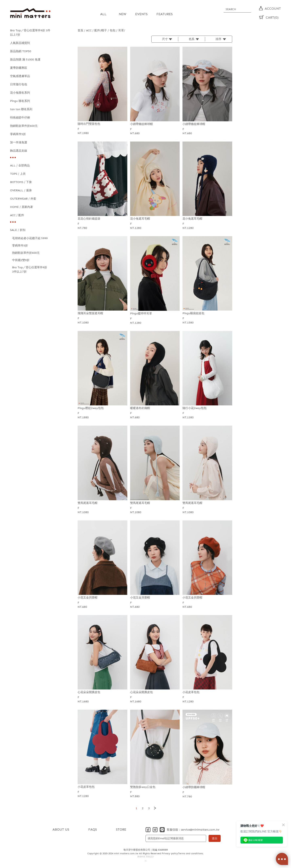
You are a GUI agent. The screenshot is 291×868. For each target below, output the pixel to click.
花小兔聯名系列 (20, 93)
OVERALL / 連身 (21, 190)
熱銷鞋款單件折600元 (24, 126)
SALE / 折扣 (18, 230)
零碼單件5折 (18, 134)
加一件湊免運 (19, 142)
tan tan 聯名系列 (21, 109)
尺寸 (165, 39)
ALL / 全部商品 (20, 165)
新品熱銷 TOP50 (21, 51)
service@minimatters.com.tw (200, 830)
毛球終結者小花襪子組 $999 (30, 238)
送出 (215, 838)
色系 (192, 39)
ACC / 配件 (17, 215)
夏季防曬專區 (19, 68)
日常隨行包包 (19, 84)
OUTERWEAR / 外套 (23, 199)
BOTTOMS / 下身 (21, 182)
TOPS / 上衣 (18, 174)
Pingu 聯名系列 (20, 101)
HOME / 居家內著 (22, 207)
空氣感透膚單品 (20, 76)
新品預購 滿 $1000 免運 (25, 60)
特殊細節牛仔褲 (20, 118)
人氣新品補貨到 (20, 43)
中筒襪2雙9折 (21, 260)
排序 (218, 39)
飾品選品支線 (19, 151)
